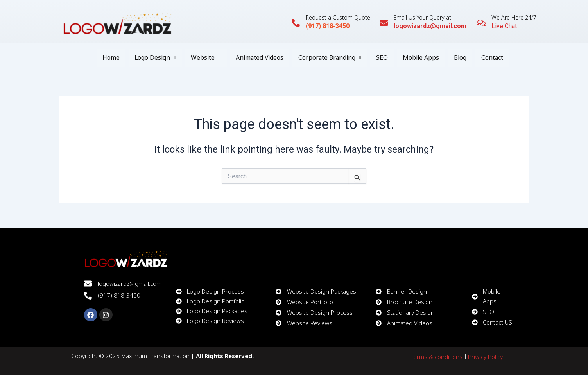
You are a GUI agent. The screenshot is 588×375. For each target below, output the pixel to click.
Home (108, 58)
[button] (152, 58)
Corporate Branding (330, 58)
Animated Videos (258, 58)
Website (203, 58)
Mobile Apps (422, 58)
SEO (383, 58)
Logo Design (152, 58)
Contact (495, 58)
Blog (463, 58)
